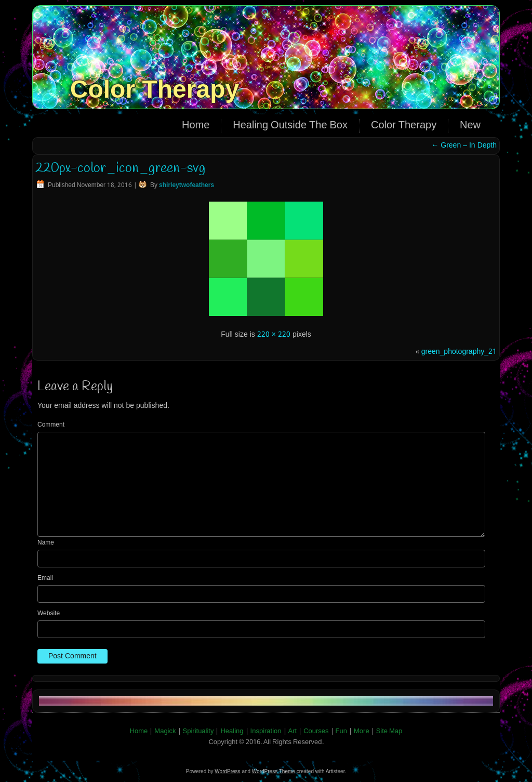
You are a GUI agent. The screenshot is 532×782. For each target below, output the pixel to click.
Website (49, 614)
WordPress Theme (274, 771)
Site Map (389, 731)
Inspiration (266, 731)
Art (293, 731)
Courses (316, 731)
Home (196, 126)
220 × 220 (274, 335)
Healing (232, 731)
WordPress (227, 771)
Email (45, 578)
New (470, 126)
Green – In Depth (464, 145)
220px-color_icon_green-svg (120, 168)
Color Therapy (155, 89)
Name (46, 543)
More (362, 731)
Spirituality (198, 731)
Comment (51, 425)
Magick (165, 731)
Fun (341, 731)
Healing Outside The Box (290, 126)
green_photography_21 (459, 352)
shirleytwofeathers (187, 185)
